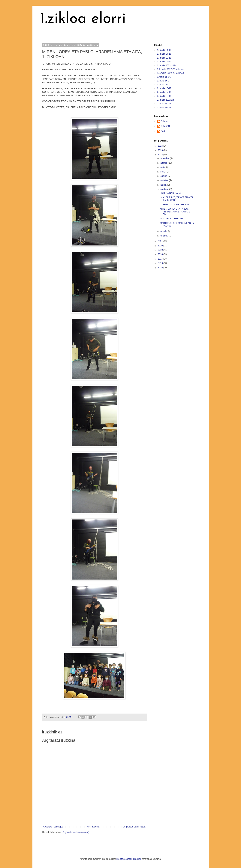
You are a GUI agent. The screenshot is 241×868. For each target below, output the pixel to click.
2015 (161, 268)
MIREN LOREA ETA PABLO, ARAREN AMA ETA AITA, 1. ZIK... (175, 212)
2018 (161, 254)
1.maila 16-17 (164, 81)
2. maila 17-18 (164, 92)
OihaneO (165, 126)
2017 (161, 259)
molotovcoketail (124, 859)
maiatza (165, 180)
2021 (161, 241)
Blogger (137, 859)
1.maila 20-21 (164, 85)
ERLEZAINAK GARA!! (171, 193)
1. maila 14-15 (164, 50)
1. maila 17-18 (164, 54)
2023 (161, 150)
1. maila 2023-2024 (167, 65)
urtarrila (164, 236)
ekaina (164, 176)
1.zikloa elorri (83, 19)
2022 (161, 155)
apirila (164, 185)
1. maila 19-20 (164, 62)
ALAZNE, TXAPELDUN (172, 219)
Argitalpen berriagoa (53, 827)
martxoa (165, 189)
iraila (163, 172)
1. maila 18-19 (164, 58)
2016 (161, 263)
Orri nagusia (93, 827)
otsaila (164, 231)
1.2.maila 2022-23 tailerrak (170, 69)
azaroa (164, 163)
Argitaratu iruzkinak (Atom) (76, 832)
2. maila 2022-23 (166, 100)
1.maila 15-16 (164, 77)
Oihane (165, 121)
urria (163, 167)
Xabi (163, 131)
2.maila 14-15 (164, 104)
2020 (161, 246)
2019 (161, 250)
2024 (161, 146)
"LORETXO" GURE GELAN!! (174, 205)
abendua (165, 158)
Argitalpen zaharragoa (134, 827)
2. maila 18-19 (164, 96)
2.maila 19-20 (164, 108)
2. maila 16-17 (164, 88)
